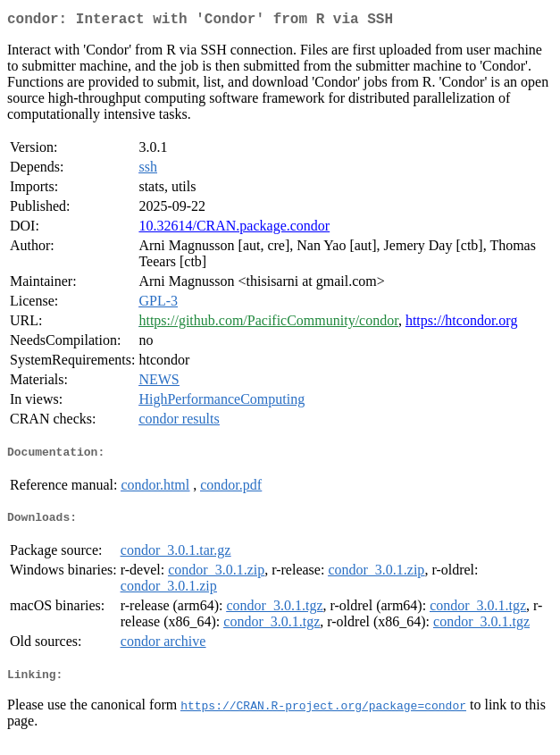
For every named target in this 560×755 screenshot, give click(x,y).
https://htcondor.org (461, 324)
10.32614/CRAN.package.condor (234, 229)
